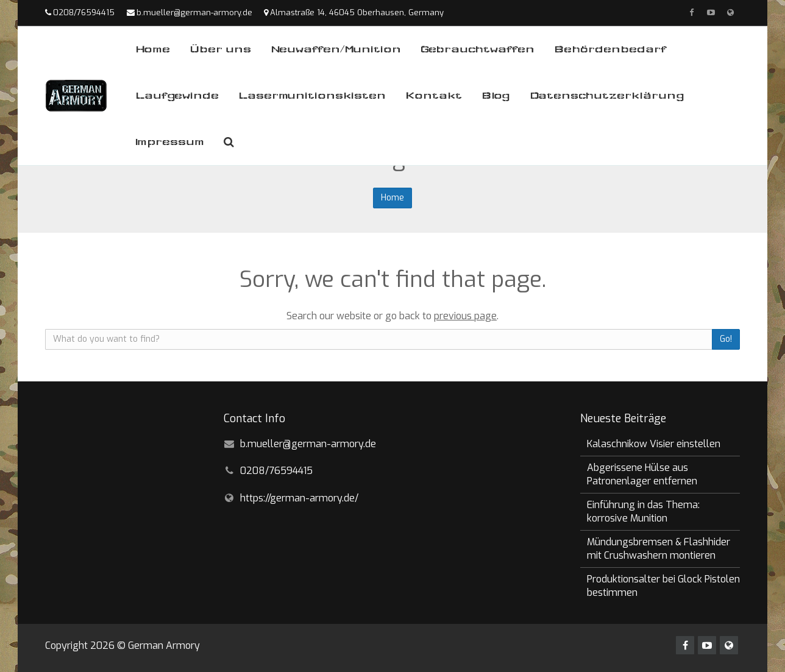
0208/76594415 (84, 12)
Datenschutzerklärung (607, 95)
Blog (496, 95)
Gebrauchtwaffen (478, 49)
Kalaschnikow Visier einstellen (654, 444)
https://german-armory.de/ (299, 498)
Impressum (170, 142)
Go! (726, 339)
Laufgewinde (177, 95)
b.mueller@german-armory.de (194, 12)
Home (153, 49)
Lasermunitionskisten (312, 95)
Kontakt (434, 95)
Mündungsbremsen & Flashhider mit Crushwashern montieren (659, 549)
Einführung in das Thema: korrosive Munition (643, 511)
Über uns (220, 49)
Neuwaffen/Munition (336, 49)
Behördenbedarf (610, 49)
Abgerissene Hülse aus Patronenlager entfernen (642, 474)
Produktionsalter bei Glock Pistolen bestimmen (663, 586)
